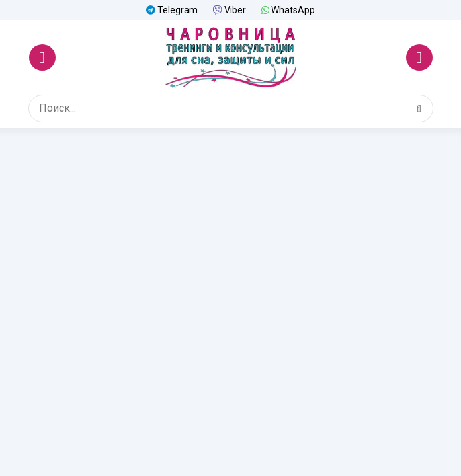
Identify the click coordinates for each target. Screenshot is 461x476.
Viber (230, 10)
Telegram (172, 10)
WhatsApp (288, 10)
